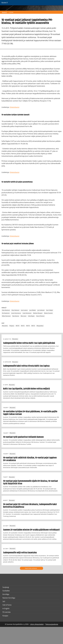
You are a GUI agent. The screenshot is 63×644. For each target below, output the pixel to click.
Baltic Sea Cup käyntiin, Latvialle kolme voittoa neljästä (26, 389)
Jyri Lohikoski (41, 310)
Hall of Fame (7, 605)
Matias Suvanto (48, 313)
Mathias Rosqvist (38, 313)
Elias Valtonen (15, 310)
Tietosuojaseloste (52, 624)
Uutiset (11, 12)
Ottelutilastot (15, 107)
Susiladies (6, 591)
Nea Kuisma (16, 316)
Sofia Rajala (31, 316)
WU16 (33, 326)
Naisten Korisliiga (9, 598)
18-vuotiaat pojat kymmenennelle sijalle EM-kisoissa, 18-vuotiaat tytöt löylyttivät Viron (30, 482)
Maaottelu (5, 326)
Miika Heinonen (6, 316)
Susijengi (6, 587)
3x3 (4, 601)
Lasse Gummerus (16, 313)
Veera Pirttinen (40, 316)
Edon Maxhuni (6, 310)
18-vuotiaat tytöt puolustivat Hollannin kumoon (23, 437)
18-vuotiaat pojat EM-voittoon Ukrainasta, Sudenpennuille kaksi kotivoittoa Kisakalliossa (30, 506)
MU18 (18, 326)
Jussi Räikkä (33, 310)
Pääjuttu (12, 326)
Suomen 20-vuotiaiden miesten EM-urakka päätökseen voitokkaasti (31, 530)
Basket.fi (4, 12)
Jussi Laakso (24, 310)
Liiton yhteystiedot (37, 624)
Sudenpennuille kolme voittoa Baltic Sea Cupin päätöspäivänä (29, 343)
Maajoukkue (40, 326)
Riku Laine (24, 316)
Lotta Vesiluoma (27, 313)
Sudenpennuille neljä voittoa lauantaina (20, 553)
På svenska (7, 612)
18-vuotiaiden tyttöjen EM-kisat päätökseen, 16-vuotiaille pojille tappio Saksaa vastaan (30, 413)
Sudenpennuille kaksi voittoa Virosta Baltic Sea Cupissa (26, 366)
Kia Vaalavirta (6, 313)
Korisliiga (6, 594)
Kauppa (5, 616)
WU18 (28, 326)
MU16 (23, 326)
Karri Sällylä (50, 310)
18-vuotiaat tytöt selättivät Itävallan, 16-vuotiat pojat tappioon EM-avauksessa (30, 459)
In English (6, 608)
